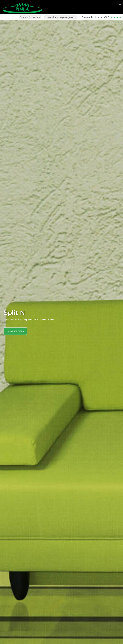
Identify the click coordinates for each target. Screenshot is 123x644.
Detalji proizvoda (15, 331)
